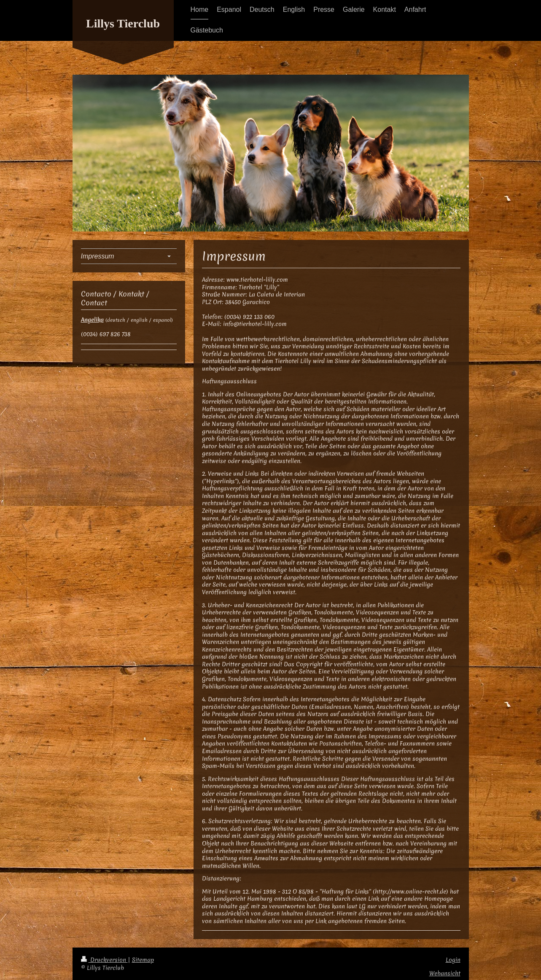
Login (453, 960)
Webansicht (445, 973)
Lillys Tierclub (123, 23)
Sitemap (143, 960)
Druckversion (104, 960)
